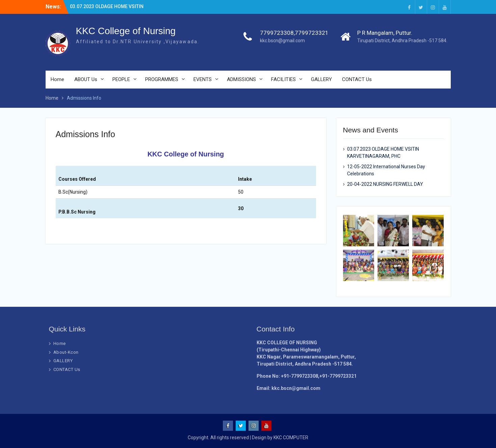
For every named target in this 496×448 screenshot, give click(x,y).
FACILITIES (283, 79)
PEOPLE (121, 79)
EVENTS (203, 79)
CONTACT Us (357, 79)
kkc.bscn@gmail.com (282, 41)
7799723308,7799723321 (294, 33)
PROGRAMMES (162, 79)
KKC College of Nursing (126, 31)
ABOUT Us (86, 79)
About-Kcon (66, 352)
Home (57, 79)
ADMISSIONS (241, 79)
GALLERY (321, 79)
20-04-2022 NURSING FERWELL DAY (385, 184)
